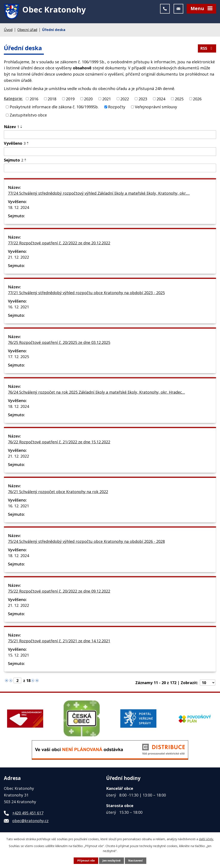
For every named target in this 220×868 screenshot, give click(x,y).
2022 (125, 99)
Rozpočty (117, 107)
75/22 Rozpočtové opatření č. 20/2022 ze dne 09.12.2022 (59, 591)
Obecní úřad (27, 30)
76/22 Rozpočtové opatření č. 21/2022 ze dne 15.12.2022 (59, 442)
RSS (207, 48)
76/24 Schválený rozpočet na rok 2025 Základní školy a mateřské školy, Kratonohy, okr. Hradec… (96, 392)
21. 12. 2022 (18, 257)
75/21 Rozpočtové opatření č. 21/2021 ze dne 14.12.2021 (59, 641)
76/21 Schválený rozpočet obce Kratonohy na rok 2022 (58, 492)
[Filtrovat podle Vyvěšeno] (110, 152)
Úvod (8, 30)
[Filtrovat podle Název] (110, 135)
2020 (88, 99)
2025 (179, 99)
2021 (107, 99)
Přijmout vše (86, 861)
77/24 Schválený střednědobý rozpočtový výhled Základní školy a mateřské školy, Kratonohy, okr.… (99, 193)
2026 (197, 99)
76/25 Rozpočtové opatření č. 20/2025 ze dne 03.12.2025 (59, 342)
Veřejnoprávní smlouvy (156, 107)
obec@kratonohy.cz (30, 821)
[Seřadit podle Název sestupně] (21, 127)
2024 (161, 99)
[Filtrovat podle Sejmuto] (110, 168)
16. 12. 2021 (18, 307)
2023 (143, 99)
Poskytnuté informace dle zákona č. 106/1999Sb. (54, 107)
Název (11, 127)
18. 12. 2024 (18, 207)
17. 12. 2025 (18, 357)
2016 (34, 99)
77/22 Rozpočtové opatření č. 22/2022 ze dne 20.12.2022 (59, 243)
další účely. (206, 839)
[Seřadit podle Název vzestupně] (21, 126)
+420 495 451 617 (28, 813)
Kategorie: (13, 98)
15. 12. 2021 (18, 655)
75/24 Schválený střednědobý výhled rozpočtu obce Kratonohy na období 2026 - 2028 (86, 541)
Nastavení (135, 861)
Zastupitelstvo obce (28, 115)
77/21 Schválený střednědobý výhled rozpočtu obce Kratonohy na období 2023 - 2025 (86, 293)
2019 (70, 99)
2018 (52, 99)
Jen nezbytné (112, 861)
